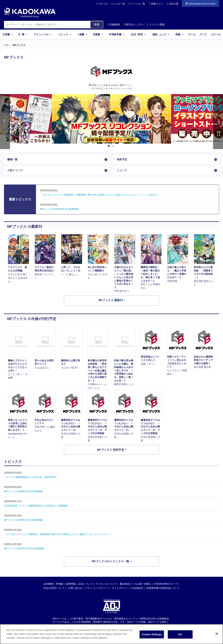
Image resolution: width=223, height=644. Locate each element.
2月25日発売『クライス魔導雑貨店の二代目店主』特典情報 (36, 507)
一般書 (82, 34)
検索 (97, 24)
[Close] (217, 638)
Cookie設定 (137, 589)
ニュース (122, 171)
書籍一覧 (13, 160)
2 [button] (113, 146)
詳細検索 (113, 25)
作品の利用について (54, 589)
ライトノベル (43, 34)
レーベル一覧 (138, 4)
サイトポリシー (120, 589)
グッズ (203, 34)
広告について (85, 585)
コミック (65, 34)
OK (180, 639)
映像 (180, 34)
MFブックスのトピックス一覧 (111, 563)
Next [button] (218, 122)
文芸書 (8, 34)
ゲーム (192, 34)
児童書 (98, 34)
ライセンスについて (106, 585)
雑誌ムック (161, 34)
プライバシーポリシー (97, 589)
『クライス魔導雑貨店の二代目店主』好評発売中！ (31, 479)
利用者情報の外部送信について (163, 589)
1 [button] (110, 146)
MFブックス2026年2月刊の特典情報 (23, 493)
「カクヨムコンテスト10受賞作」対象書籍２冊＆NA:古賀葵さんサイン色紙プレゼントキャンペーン (57, 536)
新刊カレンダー (133, 25)
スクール (216, 34)
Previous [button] (5, 122)
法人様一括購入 (143, 585)
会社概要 (48, 585)
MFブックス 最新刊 (111, 302)
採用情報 (71, 585)
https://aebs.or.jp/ (97, 627)
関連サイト (157, 4)
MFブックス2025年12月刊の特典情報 (24, 550)
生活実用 (138, 34)
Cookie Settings (152, 639)
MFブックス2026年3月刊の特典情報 (59, 211)
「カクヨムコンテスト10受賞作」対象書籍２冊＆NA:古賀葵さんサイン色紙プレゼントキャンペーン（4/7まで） (100, 196)
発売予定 (122, 160)
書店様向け (126, 585)
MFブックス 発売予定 (111, 451)
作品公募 (174, 4)
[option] (111, 119)
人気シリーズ (16, 171)
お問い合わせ (75, 589)
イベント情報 (155, 25)
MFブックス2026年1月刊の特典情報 (23, 522)
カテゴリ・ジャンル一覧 (112, 4)
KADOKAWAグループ (166, 585)
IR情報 (59, 585)
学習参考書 (117, 34)
